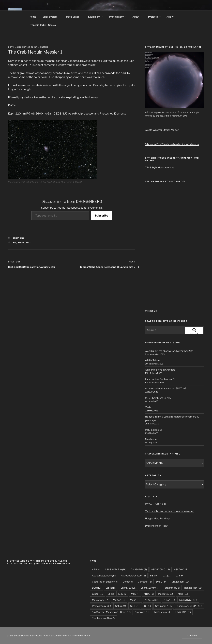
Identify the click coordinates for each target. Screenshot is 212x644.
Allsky (170, 17)
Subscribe (102, 216)
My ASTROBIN (153, 504)
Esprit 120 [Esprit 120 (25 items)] (128, 588)
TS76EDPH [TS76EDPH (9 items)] (183, 612)
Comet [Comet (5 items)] (128, 582)
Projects (155, 17)
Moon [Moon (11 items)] (135, 600)
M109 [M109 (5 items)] (149, 594)
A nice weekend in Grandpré (160, 370)
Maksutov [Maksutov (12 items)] (166, 594)
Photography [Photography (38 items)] (101, 606)
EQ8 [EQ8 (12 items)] (97, 588)
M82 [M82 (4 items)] (135, 594)
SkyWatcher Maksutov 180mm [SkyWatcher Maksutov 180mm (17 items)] (111, 612)
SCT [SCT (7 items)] (134, 606)
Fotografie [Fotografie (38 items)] (172, 588)
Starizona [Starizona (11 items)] (142, 612)
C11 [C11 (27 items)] (167, 576)
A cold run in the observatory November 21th (169, 351)
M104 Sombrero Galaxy (158, 398)
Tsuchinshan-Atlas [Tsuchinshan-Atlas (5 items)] (104, 618)
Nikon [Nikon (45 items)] (169, 600)
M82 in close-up (154, 430)
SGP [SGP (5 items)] (147, 606)
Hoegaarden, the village (158, 518)
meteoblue (151, 311)
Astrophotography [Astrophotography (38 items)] (104, 576)
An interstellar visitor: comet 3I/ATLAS (166, 388)
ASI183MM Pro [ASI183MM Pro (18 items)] (116, 569)
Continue (192, 636)
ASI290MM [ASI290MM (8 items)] (139, 569)
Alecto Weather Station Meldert (162, 130)
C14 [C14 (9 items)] (179, 576)
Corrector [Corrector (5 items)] (145, 582)
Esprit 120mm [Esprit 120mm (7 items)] (150, 588)
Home (33, 17)
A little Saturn (152, 360)
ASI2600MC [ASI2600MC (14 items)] (160, 569)
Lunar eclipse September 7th (161, 379)
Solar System (52, 17)
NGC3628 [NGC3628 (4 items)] (152, 600)
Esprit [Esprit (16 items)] (111, 588)
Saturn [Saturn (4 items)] (121, 606)
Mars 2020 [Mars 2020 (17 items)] (100, 600)
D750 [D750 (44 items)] (162, 582)
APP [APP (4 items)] (96, 569)
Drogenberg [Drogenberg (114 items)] (181, 582)
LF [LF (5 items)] (111, 594)
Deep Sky (19, 238)
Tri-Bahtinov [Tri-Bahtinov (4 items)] (162, 612)
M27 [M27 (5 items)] (122, 594)
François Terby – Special (43, 25)
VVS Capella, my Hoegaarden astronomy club (170, 511)
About (138, 17)
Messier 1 (25, 243)
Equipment (96, 17)
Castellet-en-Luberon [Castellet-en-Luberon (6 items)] (105, 582)
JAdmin (43, 47)
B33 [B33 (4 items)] (154, 576)
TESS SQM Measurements (160, 167)
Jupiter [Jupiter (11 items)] (98, 594)
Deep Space (74, 17)
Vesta (148, 407)
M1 (15, 243)
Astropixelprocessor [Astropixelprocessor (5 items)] (133, 576)
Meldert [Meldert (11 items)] (119, 600)
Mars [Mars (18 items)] (183, 594)
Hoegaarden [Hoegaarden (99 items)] (193, 588)
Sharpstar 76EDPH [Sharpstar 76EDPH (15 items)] (190, 606)
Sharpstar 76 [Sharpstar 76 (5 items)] (164, 606)
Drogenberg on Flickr (156, 526)
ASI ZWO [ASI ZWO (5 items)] (181, 569)
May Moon (151, 439)
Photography (118, 17)
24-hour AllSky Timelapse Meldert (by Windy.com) (172, 144)
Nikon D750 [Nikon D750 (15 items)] (188, 600)
